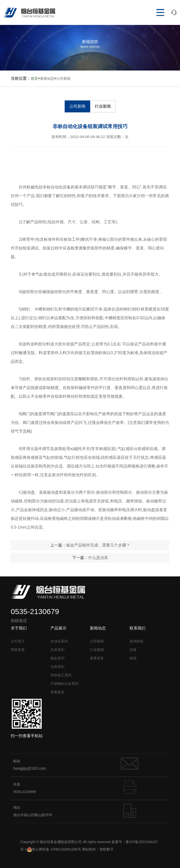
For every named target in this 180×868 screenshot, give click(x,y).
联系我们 (138, 628)
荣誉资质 (18, 650)
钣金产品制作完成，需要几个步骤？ (98, 545)
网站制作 (89, 849)
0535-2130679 (35, 611)
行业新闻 (103, 106)
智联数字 (107, 849)
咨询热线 (137, 641)
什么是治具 (98, 558)
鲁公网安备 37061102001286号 (54, 849)
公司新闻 (63, 79)
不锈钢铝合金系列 (64, 684)
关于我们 (19, 628)
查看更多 (57, 692)
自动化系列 (59, 641)
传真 (133, 650)
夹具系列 (57, 650)
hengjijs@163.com (30, 768)
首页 (34, 79)
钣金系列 (57, 658)
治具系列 (57, 667)
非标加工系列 (61, 675)
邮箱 (133, 658)
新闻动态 (47, 79)
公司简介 (18, 641)
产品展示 (58, 628)
